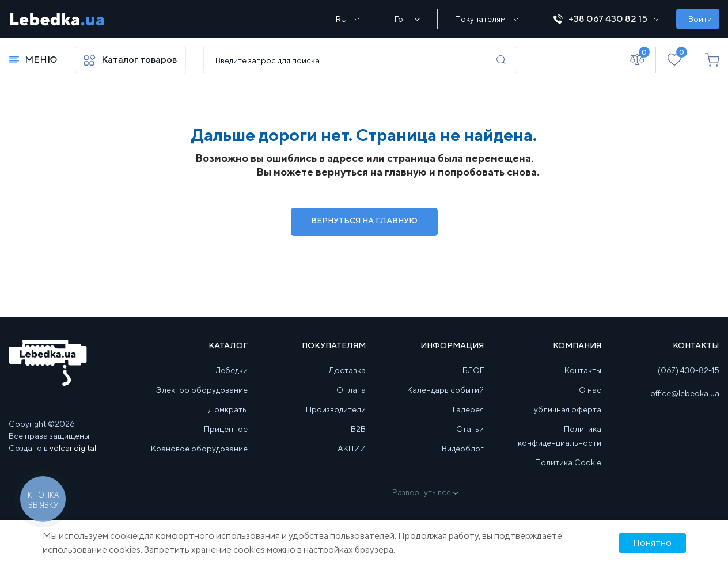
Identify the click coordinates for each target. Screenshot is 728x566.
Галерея (468, 409)
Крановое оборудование (199, 449)
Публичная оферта (565, 409)
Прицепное (226, 429)
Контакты (583, 370)
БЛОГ (473, 370)
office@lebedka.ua (685, 393)
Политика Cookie (568, 462)
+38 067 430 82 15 (606, 19)
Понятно (652, 543)
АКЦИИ (352, 449)
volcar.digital (73, 448)
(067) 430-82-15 (689, 370)
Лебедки (232, 370)
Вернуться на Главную (364, 221)
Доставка (347, 370)
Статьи (470, 429)
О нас (590, 390)
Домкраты (228, 409)
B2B (358, 429)
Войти (700, 19)
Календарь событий (445, 390)
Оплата (351, 390)
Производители (336, 409)
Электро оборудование (202, 390)
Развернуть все (425, 492)
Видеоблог (463, 449)
